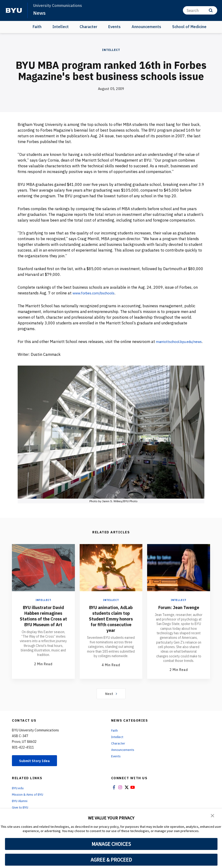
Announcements (146, 27)
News (40, 13)
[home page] (14, 10)
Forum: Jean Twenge (179, 613)
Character (88, 27)
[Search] (200, 10)
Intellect (61, 27)
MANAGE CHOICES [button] (111, 844)
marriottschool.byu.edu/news (43, 347)
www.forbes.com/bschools (96, 293)
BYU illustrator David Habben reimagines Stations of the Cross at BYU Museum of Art (43, 624)
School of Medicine (189, 27)
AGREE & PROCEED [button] (111, 860)
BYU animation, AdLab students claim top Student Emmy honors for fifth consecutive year (111, 627)
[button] (212, 815)
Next (111, 700)
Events (114, 27)
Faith (37, 27)
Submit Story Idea (37, 768)
